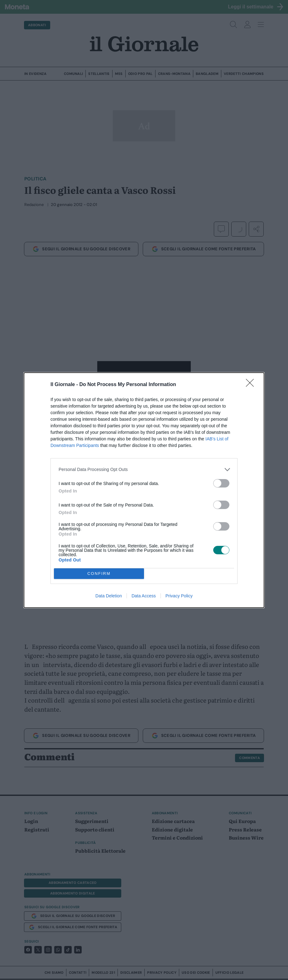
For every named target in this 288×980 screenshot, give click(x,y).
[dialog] (144, 490)
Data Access (144, 596)
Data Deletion (109, 596)
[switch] (221, 483)
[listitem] (144, 470)
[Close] (252, 385)
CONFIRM (99, 573)
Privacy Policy (179, 596)
